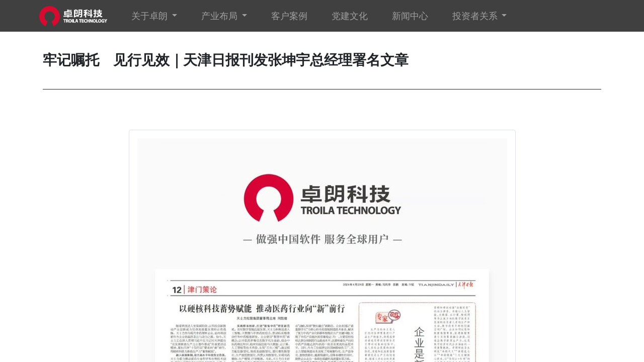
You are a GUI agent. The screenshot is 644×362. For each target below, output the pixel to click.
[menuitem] (292, 16)
